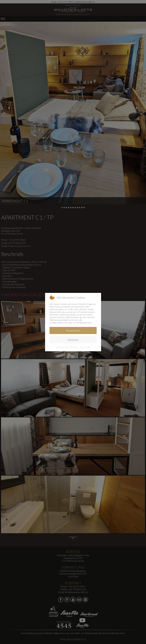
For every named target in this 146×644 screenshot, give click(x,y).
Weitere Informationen (67, 347)
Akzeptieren (73, 330)
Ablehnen (73, 340)
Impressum (85, 347)
